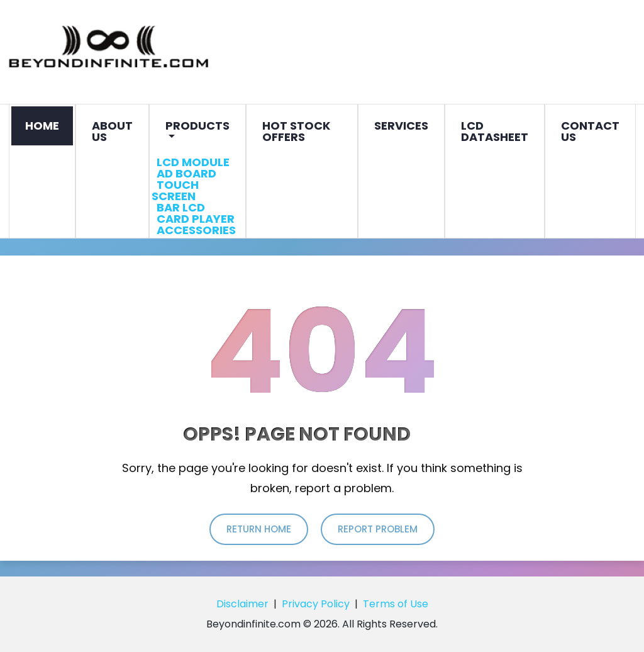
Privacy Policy (316, 604)
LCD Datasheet (495, 131)
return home (259, 529)
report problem (378, 529)
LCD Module (193, 162)
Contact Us (590, 131)
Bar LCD (181, 207)
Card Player (196, 219)
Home (42, 126)
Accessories (196, 230)
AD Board (186, 173)
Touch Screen (176, 190)
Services (401, 126)
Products (197, 126)
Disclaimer (242, 604)
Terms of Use (396, 604)
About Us (112, 131)
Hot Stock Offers (296, 131)
